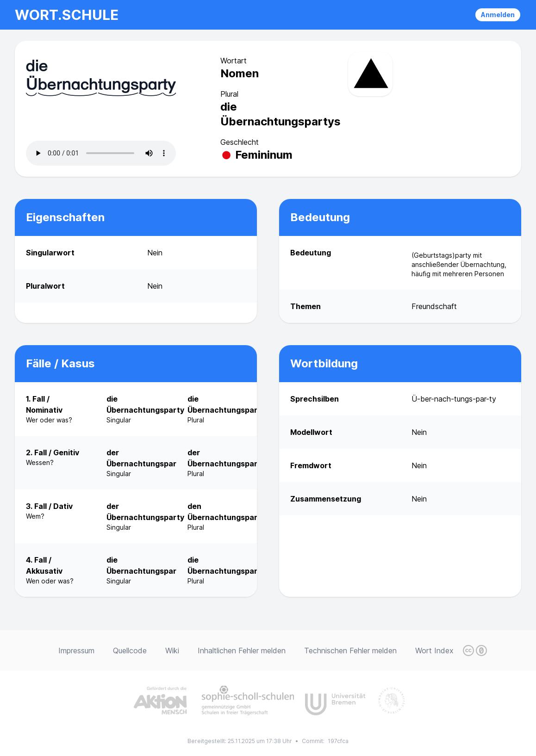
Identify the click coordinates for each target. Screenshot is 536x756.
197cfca (338, 741)
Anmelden (498, 15)
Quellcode (130, 651)
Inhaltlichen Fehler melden (242, 651)
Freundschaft (434, 306)
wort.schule (67, 15)
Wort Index (434, 651)
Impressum (76, 651)
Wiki (172, 651)
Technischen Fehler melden (350, 651)
